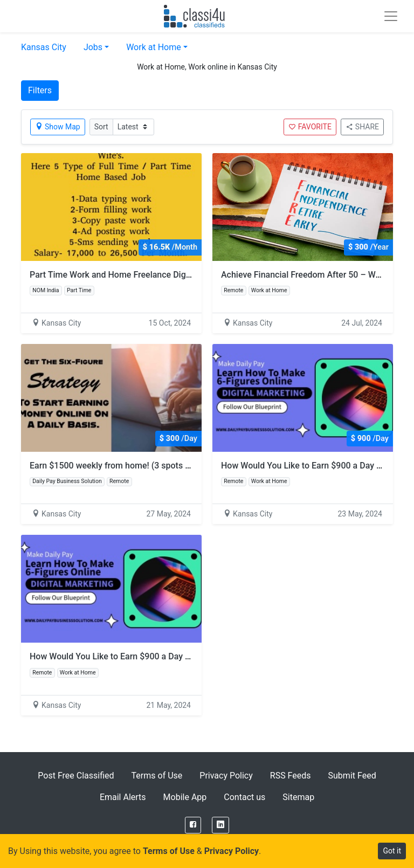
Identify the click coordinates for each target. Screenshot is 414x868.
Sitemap (298, 797)
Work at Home (154, 47)
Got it (392, 851)
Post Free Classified (76, 776)
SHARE (362, 127)
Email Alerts (123, 797)
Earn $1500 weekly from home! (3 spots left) (115, 466)
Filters (40, 90)
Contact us (244, 797)
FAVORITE (310, 127)
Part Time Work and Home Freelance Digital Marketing (134, 275)
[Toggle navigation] (391, 16)
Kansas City (44, 47)
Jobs (93, 47)
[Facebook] (193, 825)
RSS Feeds (291, 776)
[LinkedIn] (220, 825)
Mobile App (185, 797)
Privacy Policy (226, 776)
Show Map (58, 127)
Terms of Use (157, 776)
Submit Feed (352, 776)
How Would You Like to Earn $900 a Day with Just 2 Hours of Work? (159, 656)
